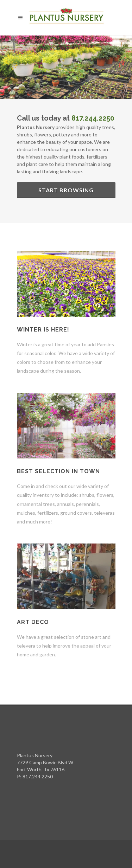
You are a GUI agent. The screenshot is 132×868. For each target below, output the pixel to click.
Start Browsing (66, 190)
